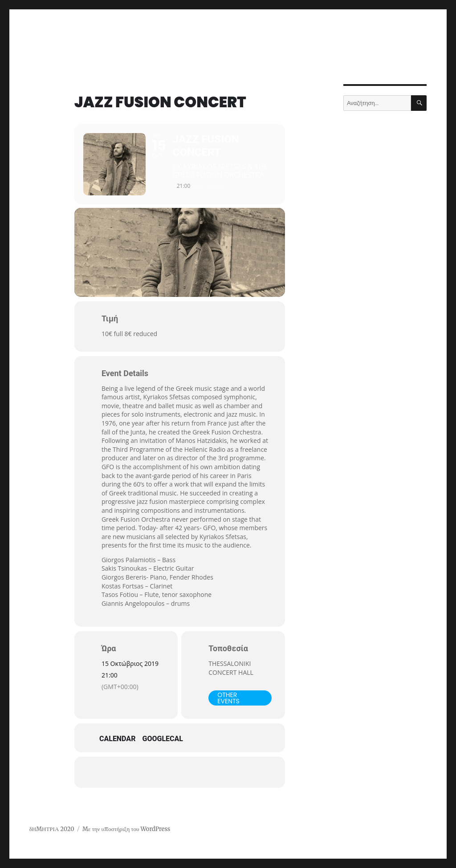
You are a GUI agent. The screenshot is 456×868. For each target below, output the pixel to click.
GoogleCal (163, 739)
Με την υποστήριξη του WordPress (126, 829)
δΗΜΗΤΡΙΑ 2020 (52, 829)
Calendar (118, 739)
